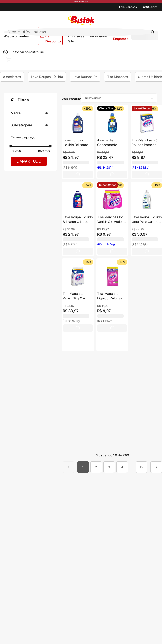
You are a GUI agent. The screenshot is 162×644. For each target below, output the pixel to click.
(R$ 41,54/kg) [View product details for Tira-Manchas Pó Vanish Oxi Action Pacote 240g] (106, 244)
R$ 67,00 (44, 151)
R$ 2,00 (16, 151)
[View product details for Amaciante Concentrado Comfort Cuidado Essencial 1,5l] (112, 122)
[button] (30, 113)
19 (142, 467)
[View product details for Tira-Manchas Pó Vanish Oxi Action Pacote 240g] (112, 199)
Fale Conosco (128, 7)
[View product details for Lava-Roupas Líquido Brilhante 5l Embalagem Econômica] (78, 142)
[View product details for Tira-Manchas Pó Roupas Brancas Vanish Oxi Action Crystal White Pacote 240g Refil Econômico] (147, 122)
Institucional (150, 7)
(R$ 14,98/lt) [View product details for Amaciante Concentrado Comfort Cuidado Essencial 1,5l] (105, 168)
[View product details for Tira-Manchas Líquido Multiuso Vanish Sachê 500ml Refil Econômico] (112, 305)
